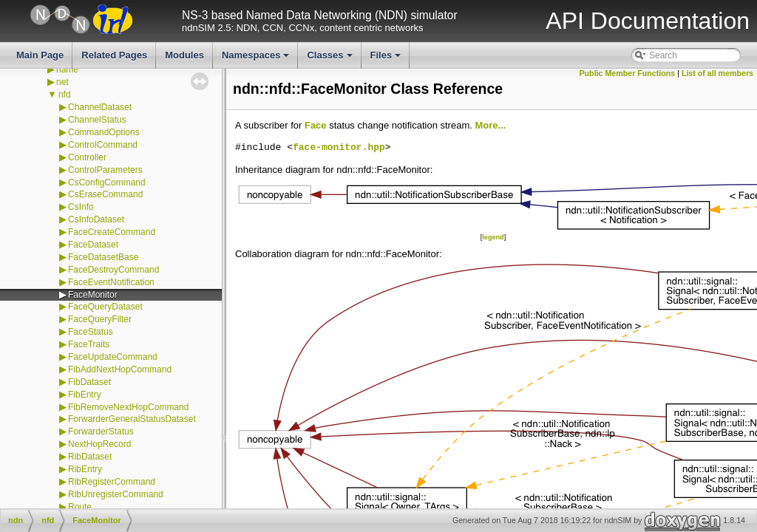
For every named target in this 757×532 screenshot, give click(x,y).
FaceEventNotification (111, 282)
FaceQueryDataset (105, 307)
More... (490, 125)
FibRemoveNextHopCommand (128, 407)
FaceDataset (93, 245)
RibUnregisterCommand (116, 494)
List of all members (717, 73)
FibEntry (85, 395)
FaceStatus (91, 332)
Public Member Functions (628, 73)
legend (493, 237)
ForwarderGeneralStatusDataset (132, 419)
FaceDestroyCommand (113, 270)
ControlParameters (105, 170)
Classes (330, 59)
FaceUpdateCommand (113, 357)
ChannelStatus (97, 120)
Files (387, 59)
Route (80, 507)
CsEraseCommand (105, 194)
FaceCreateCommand (112, 232)
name (67, 69)
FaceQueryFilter (100, 319)
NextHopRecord (99, 444)
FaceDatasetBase (103, 257)
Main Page (40, 55)
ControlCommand (103, 145)
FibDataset (89, 382)
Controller (87, 157)
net (62, 82)
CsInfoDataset (96, 219)
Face (316, 125)
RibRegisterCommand (112, 482)
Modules (184, 55)
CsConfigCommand (107, 183)
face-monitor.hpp (339, 148)
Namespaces (257, 59)
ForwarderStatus (101, 432)
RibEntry (85, 469)
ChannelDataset (100, 107)
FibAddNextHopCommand (120, 369)
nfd (65, 95)
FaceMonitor (93, 295)
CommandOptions (104, 132)
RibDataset (90, 457)
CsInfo (81, 207)
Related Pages (114, 55)
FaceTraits (89, 344)
